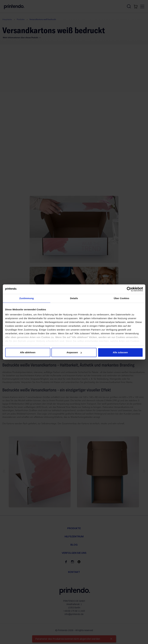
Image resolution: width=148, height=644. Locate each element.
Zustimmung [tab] (27, 298)
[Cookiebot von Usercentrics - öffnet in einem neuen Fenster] (129, 289)
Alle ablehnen (28, 352)
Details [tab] (74, 298)
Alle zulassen (120, 352)
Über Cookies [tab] (122, 298)
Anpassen (74, 352)
